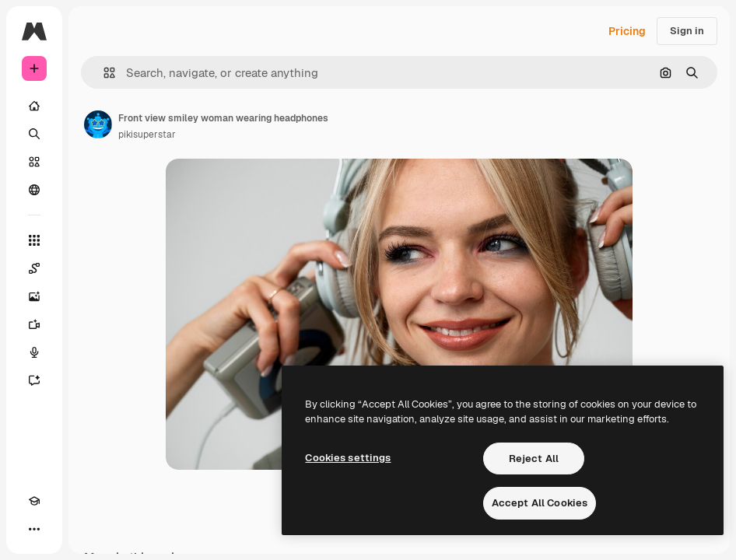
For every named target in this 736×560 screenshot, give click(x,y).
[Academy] (34, 501)
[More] (34, 529)
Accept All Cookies (540, 503)
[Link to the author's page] (98, 124)
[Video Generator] (34, 324)
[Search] (34, 134)
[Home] (34, 106)
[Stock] (34, 162)
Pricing (627, 31)
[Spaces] (34, 268)
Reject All (534, 458)
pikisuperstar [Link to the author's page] (147, 135)
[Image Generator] (34, 296)
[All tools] (34, 240)
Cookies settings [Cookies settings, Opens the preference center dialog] (348, 458)
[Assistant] (34, 380)
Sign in (687, 31)
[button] (103, 73)
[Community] (34, 190)
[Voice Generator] (34, 352)
